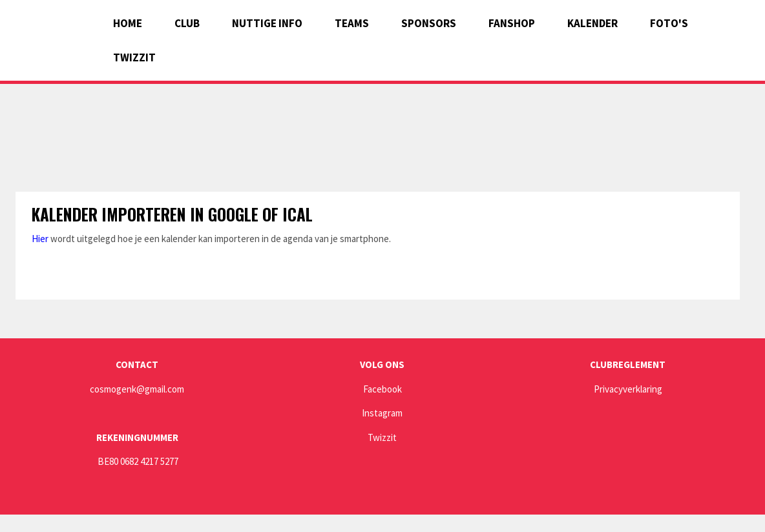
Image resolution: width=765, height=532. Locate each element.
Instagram (382, 413)
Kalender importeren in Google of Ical (172, 214)
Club (187, 23)
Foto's (669, 23)
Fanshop (512, 23)
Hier (40, 239)
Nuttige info (267, 23)
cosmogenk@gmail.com (137, 389)
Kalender (592, 23)
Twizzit (134, 57)
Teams (352, 23)
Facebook (382, 389)
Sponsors (429, 23)
